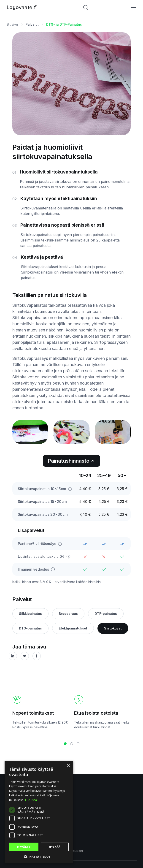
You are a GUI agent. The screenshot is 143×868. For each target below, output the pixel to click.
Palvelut (32, 24)
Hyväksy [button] (24, 847)
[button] (65, 744)
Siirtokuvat (113, 628)
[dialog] (39, 812)
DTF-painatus (106, 614)
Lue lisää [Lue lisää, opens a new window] (31, 800)
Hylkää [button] (55, 847)
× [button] (68, 766)
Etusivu (12, 24)
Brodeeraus (68, 614)
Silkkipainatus (30, 614)
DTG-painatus (30, 628)
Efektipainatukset (73, 628)
